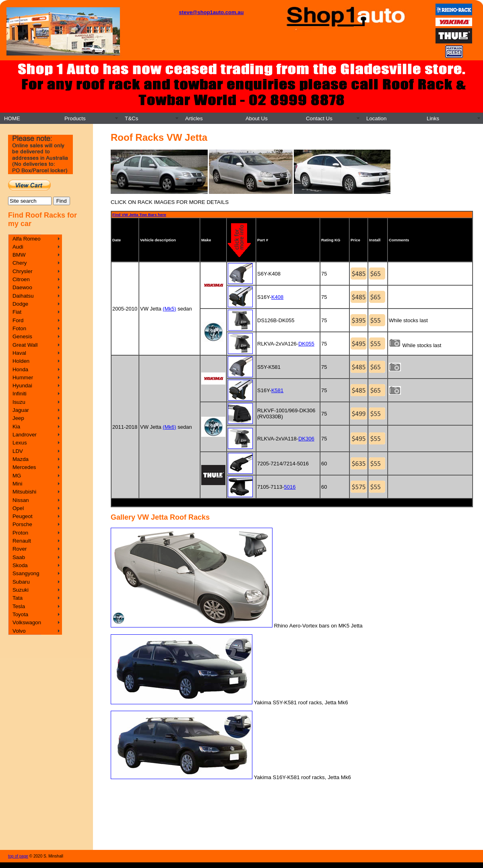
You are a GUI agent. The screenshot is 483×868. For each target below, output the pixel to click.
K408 (277, 297)
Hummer (23, 377)
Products (75, 118)
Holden (21, 361)
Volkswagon (27, 622)
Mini (17, 484)
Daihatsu (23, 296)
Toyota (20, 614)
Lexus (20, 443)
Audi (18, 247)
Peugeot (23, 516)
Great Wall (25, 345)
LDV (18, 451)
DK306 (306, 439)
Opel (18, 508)
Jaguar (21, 410)
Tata (18, 598)
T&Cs (131, 118)
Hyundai (22, 386)
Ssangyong (26, 573)
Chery (20, 263)
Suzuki (21, 590)
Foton (19, 328)
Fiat (17, 312)
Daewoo (22, 287)
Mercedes (24, 467)
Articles (194, 118)
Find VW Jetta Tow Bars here (139, 215)
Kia (16, 427)
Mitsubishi (24, 492)
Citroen (21, 279)
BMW (19, 255)
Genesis (22, 336)
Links (433, 118)
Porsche (22, 524)
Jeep (18, 418)
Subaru (21, 582)
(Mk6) (169, 427)
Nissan (21, 500)
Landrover (25, 435)
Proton (20, 533)
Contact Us (319, 118)
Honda (20, 369)
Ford (18, 320)
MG (17, 476)
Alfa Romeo (27, 239)
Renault (22, 541)
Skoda (20, 565)
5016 (290, 487)
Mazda (21, 459)
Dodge (20, 304)
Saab (19, 557)
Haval (19, 353)
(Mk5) (169, 309)
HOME (12, 118)
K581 (277, 390)
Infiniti (20, 394)
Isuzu (19, 402)
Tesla (19, 606)
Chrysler (23, 271)
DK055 (306, 344)
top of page (18, 856)
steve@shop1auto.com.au (212, 12)
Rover (20, 549)
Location (376, 118)
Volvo (19, 631)
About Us (257, 118)
